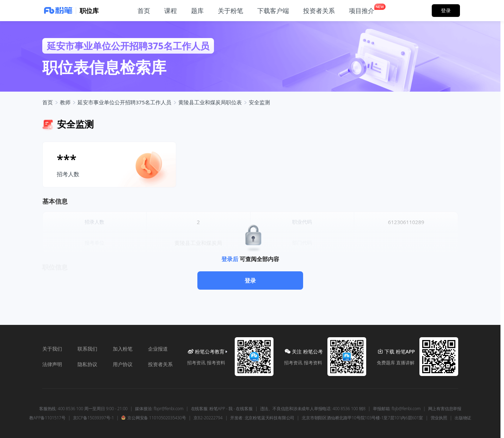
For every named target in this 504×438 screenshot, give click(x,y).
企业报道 (158, 349)
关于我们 (52, 349)
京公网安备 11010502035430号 (153, 418)
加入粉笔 (123, 349)
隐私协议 (87, 364)
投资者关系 (160, 364)
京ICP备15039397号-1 (93, 418)
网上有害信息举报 (445, 409)
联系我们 (87, 349)
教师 (65, 102)
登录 (250, 280)
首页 (48, 102)
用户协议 (123, 364)
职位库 (89, 11)
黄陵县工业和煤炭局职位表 (210, 102)
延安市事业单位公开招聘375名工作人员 (124, 102)
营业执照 (439, 418)
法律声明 (52, 364)
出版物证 (463, 418)
